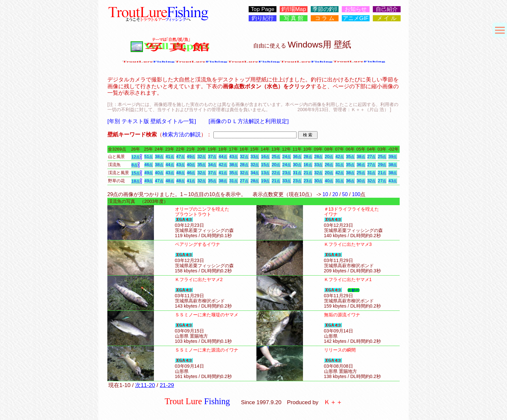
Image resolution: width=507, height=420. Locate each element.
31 (340, 165)
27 (372, 157)
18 (135, 181)
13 (265, 173)
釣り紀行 (263, 18)
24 (286, 157)
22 (276, 173)
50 (345, 194)
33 (255, 157)
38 (159, 157)
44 (223, 157)
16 (265, 157)
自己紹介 (387, 9)
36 (297, 157)
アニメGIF (356, 18)
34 (212, 165)
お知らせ (356, 9)
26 (329, 165)
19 (265, 181)
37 (212, 157)
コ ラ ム (325, 18)
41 (170, 157)
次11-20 (145, 385)
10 (325, 194)
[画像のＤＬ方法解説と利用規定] (249, 121)
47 (180, 157)
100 (356, 194)
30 (297, 165)
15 (265, 165)
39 (393, 157)
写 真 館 (294, 18)
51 (148, 157)
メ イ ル (387, 18)
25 (276, 157)
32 (201, 157)
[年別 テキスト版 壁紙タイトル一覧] (152, 121)
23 (286, 173)
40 (191, 165)
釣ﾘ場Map (294, 9)
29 (382, 165)
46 (148, 165)
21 (308, 173)
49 (191, 157)
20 (329, 157)
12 (135, 157)
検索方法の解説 (182, 134)
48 (180, 173)
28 (308, 157)
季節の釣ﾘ (325, 9)
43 (233, 157)
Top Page (262, 9)
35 (350, 157)
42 (340, 157)
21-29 (167, 385)
